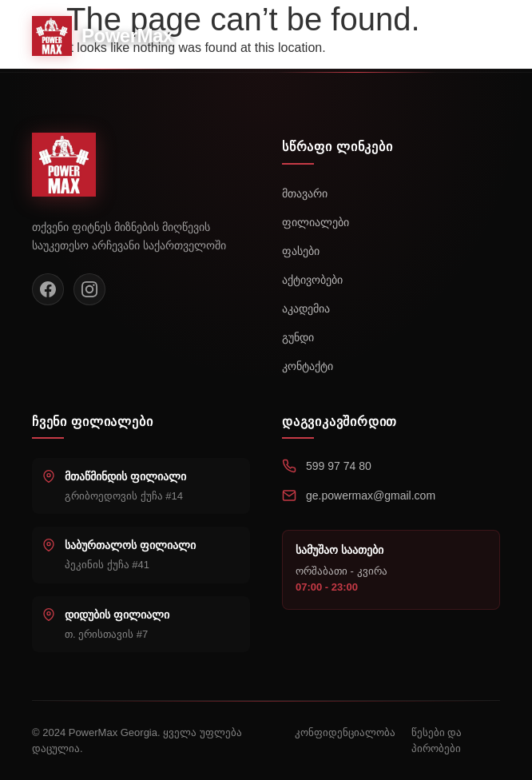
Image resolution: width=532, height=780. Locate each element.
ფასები (301, 251)
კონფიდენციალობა (345, 732)
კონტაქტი (308, 366)
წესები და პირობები (437, 740)
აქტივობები (312, 280)
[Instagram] (89, 289)
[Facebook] (48, 289)
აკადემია (306, 308)
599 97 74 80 (339, 466)
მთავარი (305, 193)
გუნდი (298, 337)
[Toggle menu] (483, 36)
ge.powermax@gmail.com (371, 495)
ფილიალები (316, 222)
